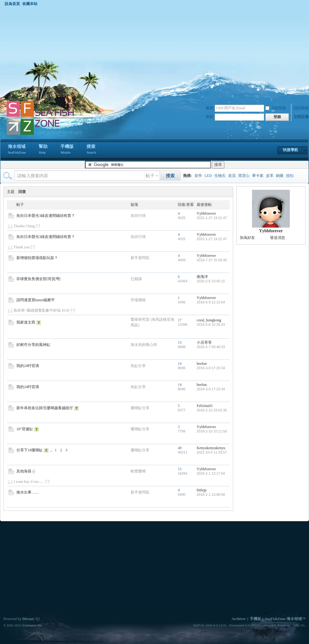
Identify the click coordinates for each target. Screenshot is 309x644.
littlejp (202, 490)
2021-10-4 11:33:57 (212, 452)
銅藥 (280, 176)
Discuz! (28, 619)
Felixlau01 (205, 406)
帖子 (150, 176)
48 (180, 448)
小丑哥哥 (204, 342)
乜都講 (136, 279)
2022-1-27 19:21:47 (212, 218)
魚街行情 (138, 216)
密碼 (210, 117)
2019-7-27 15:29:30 (212, 260)
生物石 (220, 176)
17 (180, 320)
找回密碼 (301, 108)
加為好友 (247, 238)
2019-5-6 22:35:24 (211, 325)
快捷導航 (290, 150)
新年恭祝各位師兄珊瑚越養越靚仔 (45, 408)
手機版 (67, 150)
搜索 (91, 150)
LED (208, 176)
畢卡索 (258, 176)
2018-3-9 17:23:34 (211, 368)
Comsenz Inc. (32, 625)
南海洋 (202, 277)
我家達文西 (26, 322)
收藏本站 (30, 4)
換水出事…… (28, 492)
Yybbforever (206, 213)
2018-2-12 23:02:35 (212, 410)
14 (180, 364)
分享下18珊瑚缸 (30, 450)
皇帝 (198, 176)
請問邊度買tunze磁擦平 (36, 300)
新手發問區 (140, 258)
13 (180, 342)
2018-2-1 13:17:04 (211, 473)
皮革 (270, 176)
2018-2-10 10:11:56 (212, 431)
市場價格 (138, 300)
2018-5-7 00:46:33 (211, 347)
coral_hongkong (209, 320)
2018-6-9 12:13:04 (211, 302)
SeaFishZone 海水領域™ (285, 619)
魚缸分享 (138, 366)
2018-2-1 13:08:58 (211, 494)
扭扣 (290, 176)
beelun (202, 364)
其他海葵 (24, 471)
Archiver (239, 619)
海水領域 (17, 150)
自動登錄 (276, 108)
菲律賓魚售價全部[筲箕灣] (38, 279)
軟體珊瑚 (138, 471)
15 (180, 469)
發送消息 (278, 238)
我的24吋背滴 (28, 366)
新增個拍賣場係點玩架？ (37, 258)
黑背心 (244, 176)
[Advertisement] (154, 53)
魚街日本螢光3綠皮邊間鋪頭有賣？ (46, 216)
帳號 (210, 108)
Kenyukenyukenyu (211, 448)
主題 (11, 192)
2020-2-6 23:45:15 (211, 281)
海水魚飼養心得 (144, 345)
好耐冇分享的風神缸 (33, 345)
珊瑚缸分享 (140, 408)
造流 (232, 176)
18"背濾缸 (25, 429)
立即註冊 (301, 117)
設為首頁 (12, 4)
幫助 (43, 150)
